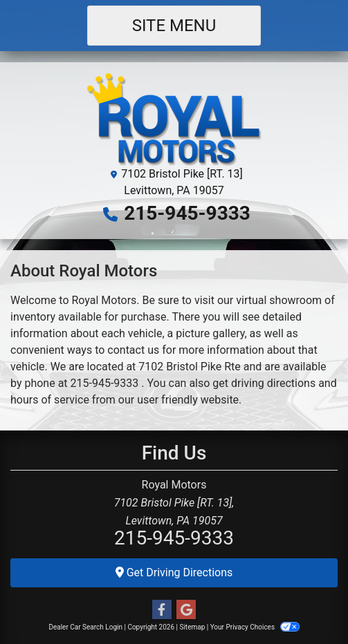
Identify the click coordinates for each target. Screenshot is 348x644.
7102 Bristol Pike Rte (190, 367)
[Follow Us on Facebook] (162, 610)
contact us (133, 350)
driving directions (273, 383)
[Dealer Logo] (174, 119)
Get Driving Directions (174, 572)
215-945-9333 (187, 213)
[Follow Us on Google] (186, 610)
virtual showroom (279, 300)
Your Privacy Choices (255, 627)
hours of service (50, 400)
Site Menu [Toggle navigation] (174, 26)
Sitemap (192, 627)
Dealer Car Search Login (85, 627)
